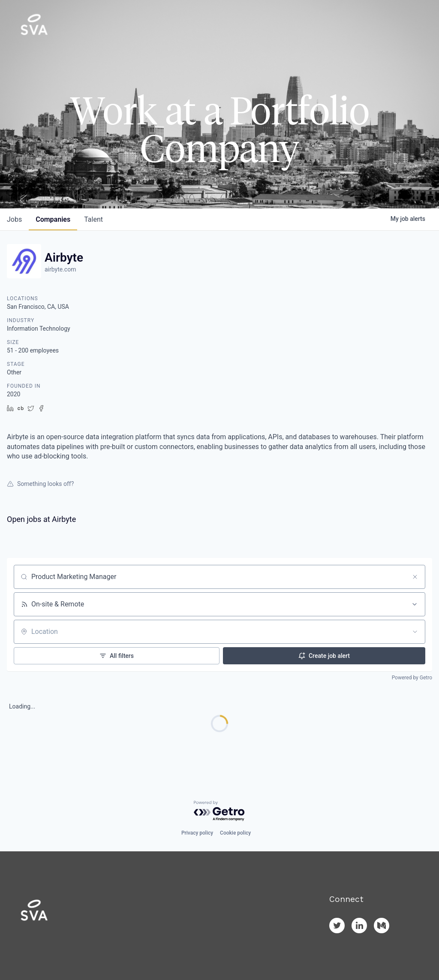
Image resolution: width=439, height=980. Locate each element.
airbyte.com (60, 269)
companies (53, 219)
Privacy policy (197, 833)
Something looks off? (40, 484)
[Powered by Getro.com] (219, 811)
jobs (14, 219)
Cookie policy (235, 833)
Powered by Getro (412, 678)
